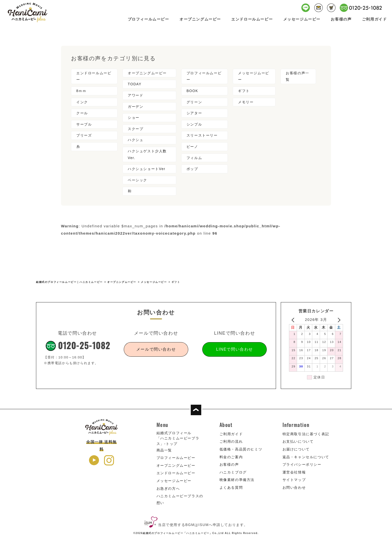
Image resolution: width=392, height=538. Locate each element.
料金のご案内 (231, 457)
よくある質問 (231, 487)
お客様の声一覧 (297, 76)
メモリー (246, 102)
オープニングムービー (200, 19)
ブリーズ (84, 135)
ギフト (244, 91)
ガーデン (135, 107)
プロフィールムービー (148, 19)
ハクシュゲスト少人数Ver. (147, 154)
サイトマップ (294, 480)
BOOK (192, 91)
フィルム (194, 158)
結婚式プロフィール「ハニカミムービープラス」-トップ (178, 438)
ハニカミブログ (233, 472)
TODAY (135, 84)
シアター (194, 113)
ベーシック (137, 180)
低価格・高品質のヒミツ (241, 449)
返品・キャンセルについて (306, 457)
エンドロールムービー (252, 19)
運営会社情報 (294, 472)
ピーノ (192, 147)
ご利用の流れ (231, 441)
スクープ (135, 129)
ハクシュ (135, 140)
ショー (134, 118)
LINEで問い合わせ (234, 349)
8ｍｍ (81, 91)
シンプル (194, 124)
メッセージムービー (302, 19)
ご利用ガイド (374, 19)
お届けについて (296, 449)
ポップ (192, 169)
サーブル (84, 124)
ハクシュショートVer (147, 169)
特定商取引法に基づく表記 (306, 434)
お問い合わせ (294, 487)
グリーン (194, 102)
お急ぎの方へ (168, 488)
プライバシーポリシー (302, 464)
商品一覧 (164, 450)
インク (82, 102)
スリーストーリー (202, 135)
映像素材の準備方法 (237, 480)
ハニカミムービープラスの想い (180, 499)
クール (82, 113)
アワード (135, 95)
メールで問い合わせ (156, 349)
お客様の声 (341, 19)
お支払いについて (298, 441)
